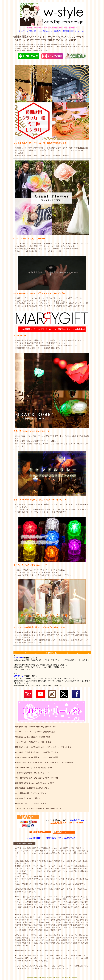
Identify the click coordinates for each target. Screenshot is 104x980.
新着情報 (66, 31)
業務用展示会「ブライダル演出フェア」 (62, 838)
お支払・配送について (45, 31)
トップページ (24, 31)
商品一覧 (33, 31)
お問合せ (73, 31)
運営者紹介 (58, 31)
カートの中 (81, 31)
